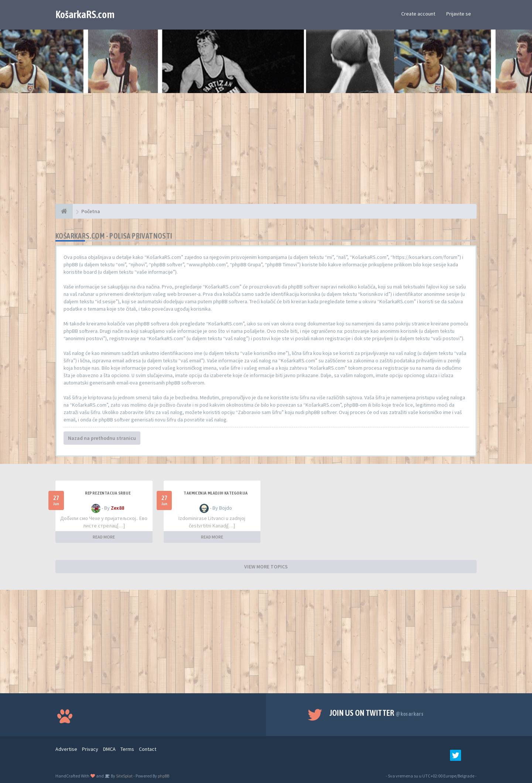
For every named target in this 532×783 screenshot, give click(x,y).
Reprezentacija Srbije (108, 493)
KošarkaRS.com (85, 14)
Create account (418, 14)
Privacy (90, 749)
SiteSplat (124, 776)
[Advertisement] (266, 152)
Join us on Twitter (377, 713)
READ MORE (104, 537)
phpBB (163, 776)
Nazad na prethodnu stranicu (102, 438)
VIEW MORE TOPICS (266, 567)
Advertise (66, 749)
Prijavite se (459, 14)
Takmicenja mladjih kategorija (216, 493)
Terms (127, 749)
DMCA (109, 749)
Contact (148, 749)
